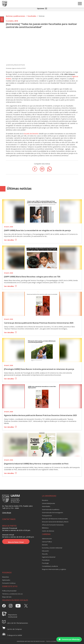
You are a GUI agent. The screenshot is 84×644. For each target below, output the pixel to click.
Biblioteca (45, 528)
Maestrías (6, 577)
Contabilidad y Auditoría (50, 566)
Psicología (45, 563)
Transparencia (47, 516)
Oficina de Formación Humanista (53, 525)
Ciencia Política (47, 542)
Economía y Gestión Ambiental (52, 548)
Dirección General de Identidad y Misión (55, 522)
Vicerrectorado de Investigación (52, 513)
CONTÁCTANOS (9, 519)
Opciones (42, 8)
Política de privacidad (9, 591)
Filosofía (45, 554)
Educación (45, 551)
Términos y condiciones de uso (12, 594)
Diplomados (6, 580)
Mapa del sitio (7, 597)
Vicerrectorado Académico (51, 509)
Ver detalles (10, 240)
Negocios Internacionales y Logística (54, 569)
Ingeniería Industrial (49, 557)
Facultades (32, 16)
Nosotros (45, 500)
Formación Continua (9, 583)
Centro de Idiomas (48, 531)
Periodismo (46, 560)
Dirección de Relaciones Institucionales (55, 519)
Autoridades (46, 506)
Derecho (45, 545)
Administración (47, 539)
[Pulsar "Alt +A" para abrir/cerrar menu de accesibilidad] (2, 19)
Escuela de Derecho (31, 134)
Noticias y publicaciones (15, 16)
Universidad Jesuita (48, 503)
